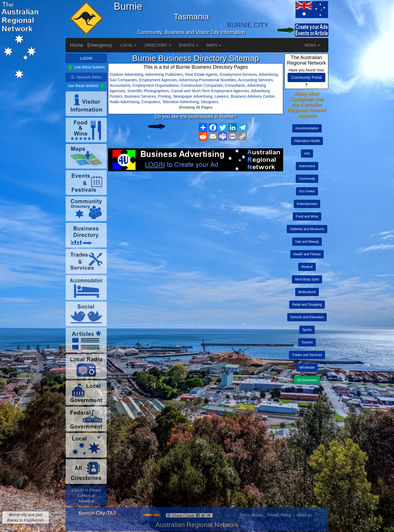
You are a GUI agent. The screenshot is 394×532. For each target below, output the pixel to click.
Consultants (235, 85)
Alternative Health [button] (307, 141)
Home (77, 45)
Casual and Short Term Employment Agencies (210, 91)
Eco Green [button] (307, 191)
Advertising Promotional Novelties (208, 80)
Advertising (268, 74)
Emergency (100, 45)
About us (304, 515)
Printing (164, 96)
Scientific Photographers (148, 91)
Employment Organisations (156, 85)
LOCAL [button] (128, 45)
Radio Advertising (124, 102)
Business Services (140, 96)
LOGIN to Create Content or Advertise (86, 496)
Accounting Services (255, 80)
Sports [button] (307, 330)
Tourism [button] (307, 342)
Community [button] (307, 179)
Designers (209, 102)
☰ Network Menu (86, 77)
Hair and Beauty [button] (307, 242)
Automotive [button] (307, 166)
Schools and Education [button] (307, 317)
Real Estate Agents (201, 74)
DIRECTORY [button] (158, 45)
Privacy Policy (279, 515)
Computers (151, 102)
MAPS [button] (214, 45)
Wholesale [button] (307, 368)
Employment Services (238, 74)
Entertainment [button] (307, 204)
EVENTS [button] (189, 45)
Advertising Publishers (164, 74)
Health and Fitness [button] (307, 254)
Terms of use (251, 515)
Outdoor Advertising (126, 74)
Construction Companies (202, 85)
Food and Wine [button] (307, 216)
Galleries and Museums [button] (307, 229)
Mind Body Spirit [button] (307, 279)
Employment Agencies (158, 80)
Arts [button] (307, 154)
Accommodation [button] (307, 128)
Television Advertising (181, 102)
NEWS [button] (312, 45)
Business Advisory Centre (253, 96)
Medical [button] (307, 267)
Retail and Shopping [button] (307, 305)
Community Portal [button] (306, 77)
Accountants (120, 85)
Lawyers (222, 96)
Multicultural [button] (307, 292)
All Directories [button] (307, 380)
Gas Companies (123, 80)
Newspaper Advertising (193, 96)
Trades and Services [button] (307, 355)
